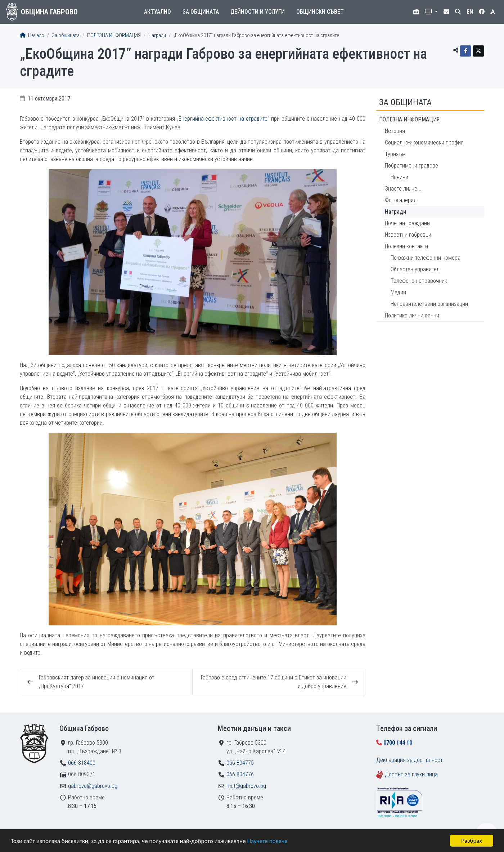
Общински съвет (320, 12)
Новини (399, 177)
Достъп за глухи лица (411, 774)
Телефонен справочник (419, 281)
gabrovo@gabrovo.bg (93, 786)
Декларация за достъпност (409, 760)
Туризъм (395, 154)
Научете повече (267, 841)
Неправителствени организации (429, 304)
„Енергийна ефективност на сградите (222, 119)
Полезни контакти (406, 246)
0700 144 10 (398, 743)
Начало (32, 35)
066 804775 (240, 763)
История (395, 131)
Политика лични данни (412, 315)
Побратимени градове (411, 166)
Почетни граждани (407, 223)
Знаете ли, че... (403, 189)
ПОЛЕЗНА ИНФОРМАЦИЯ (114, 35)
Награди (157, 35)
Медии (398, 292)
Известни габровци (408, 235)
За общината (201, 12)
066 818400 (82, 763)
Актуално (157, 12)
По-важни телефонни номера (426, 258)
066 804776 (240, 774)
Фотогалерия (401, 200)
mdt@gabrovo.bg (246, 786)
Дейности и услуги (258, 12)
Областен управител (415, 269)
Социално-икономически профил (424, 142)
